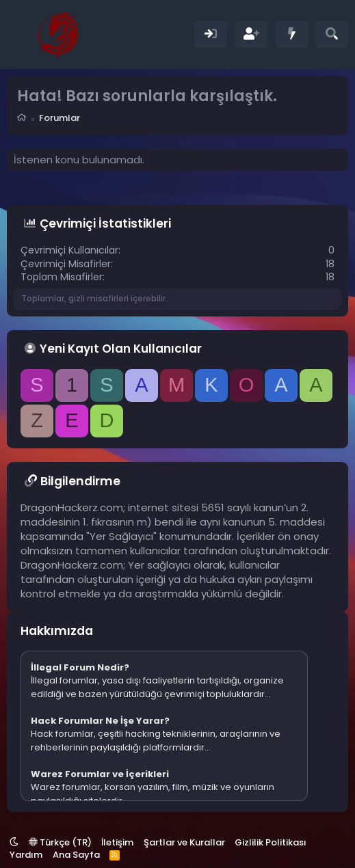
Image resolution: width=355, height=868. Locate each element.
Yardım (26, 855)
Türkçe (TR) (60, 842)
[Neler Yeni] (292, 35)
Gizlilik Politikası (271, 842)
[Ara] (332, 35)
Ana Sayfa (76, 855)
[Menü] (19, 34)
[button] (14, 842)
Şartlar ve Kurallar (184, 842)
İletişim (117, 842)
